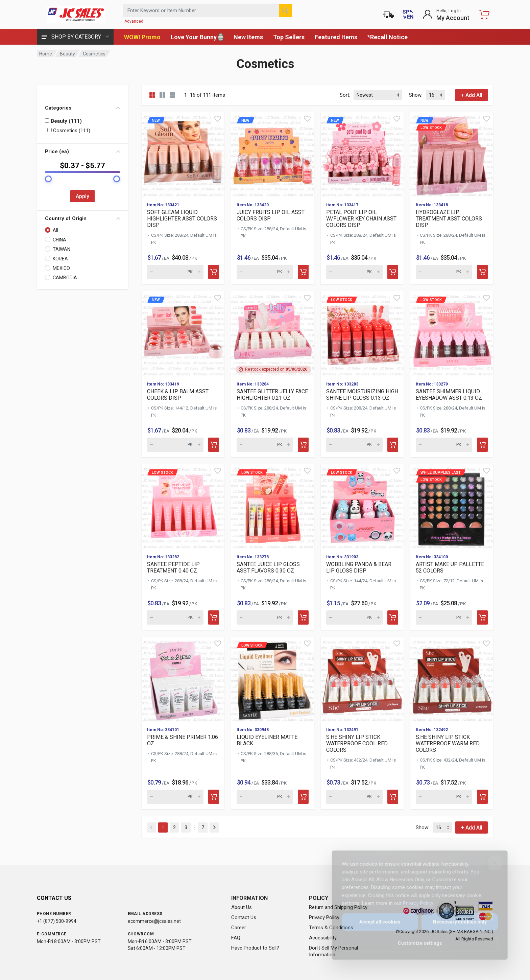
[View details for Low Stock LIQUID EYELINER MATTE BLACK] (273, 679)
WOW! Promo (142, 37)
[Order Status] (388, 15)
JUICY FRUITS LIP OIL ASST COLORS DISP (271, 215)
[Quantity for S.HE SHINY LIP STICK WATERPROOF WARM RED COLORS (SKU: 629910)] (444, 797)
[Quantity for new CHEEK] (175, 445)
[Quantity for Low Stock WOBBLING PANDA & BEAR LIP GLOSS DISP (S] (354, 617)
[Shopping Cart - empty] (484, 15)
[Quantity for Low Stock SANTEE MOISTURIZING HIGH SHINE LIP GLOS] (354, 445)
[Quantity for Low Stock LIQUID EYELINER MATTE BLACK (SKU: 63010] (265, 797)
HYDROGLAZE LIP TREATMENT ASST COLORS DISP (449, 219)
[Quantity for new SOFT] (175, 272)
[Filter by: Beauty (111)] (47, 121)
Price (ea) (82, 151)
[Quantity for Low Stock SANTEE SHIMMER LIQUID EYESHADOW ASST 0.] (444, 445)
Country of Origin (82, 218)
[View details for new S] (183, 154)
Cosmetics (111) (69, 131)
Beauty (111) (63, 121)
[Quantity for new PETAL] (354, 272)
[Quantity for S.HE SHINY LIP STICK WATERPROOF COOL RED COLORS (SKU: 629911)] (354, 797)
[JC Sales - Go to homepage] (76, 15)
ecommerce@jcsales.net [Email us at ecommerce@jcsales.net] (154, 921)
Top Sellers (289, 37)
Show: (416, 95)
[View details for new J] (273, 154)
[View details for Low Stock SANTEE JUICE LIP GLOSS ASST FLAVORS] (273, 506)
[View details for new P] (362, 154)
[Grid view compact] (152, 95)
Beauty (67, 54)
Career (239, 928)
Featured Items (336, 37)
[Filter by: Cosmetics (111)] (50, 130)
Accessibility (323, 938)
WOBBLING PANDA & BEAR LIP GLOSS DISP (359, 567)
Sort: (345, 95)
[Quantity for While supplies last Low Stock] (444, 617)
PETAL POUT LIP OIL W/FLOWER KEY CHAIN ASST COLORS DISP (361, 219)
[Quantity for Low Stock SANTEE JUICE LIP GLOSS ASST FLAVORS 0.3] (265, 617)
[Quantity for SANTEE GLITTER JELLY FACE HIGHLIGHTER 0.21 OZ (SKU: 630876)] (265, 445)
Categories (82, 108)
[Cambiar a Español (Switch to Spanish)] (408, 15)
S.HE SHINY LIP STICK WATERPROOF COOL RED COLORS (357, 743)
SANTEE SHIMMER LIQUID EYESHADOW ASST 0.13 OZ (449, 395)
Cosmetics (94, 54)
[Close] (490, 863)
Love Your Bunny (197, 37)
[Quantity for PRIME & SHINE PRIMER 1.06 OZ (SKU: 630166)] (175, 797)
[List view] (172, 95)
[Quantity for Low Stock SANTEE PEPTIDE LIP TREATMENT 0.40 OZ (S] (175, 617)
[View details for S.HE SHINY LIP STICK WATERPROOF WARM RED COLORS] (452, 679)
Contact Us (244, 917)
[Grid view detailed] (162, 95)
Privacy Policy (324, 917)
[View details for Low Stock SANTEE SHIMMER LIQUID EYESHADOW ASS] (452, 334)
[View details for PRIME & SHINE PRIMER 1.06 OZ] (183, 679)
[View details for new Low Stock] (452, 154)
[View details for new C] (183, 334)
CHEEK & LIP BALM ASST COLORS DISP (178, 395)
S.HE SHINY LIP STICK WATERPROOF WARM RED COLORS (448, 743)
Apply (82, 196)
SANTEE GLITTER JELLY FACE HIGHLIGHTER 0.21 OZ (272, 395)
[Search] (285, 10)
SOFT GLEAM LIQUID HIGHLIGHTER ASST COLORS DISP (182, 219)
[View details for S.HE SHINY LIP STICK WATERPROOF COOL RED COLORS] (362, 679)
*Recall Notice (388, 37)
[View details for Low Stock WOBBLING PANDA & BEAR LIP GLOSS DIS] (362, 506)
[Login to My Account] (446, 15)
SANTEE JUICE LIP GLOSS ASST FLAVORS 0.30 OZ (268, 567)
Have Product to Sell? (255, 948)
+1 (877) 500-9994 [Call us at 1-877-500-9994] (57, 921)
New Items (248, 37)
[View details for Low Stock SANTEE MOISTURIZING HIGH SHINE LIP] (362, 334)
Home (46, 54)
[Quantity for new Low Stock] (444, 272)
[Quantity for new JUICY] (265, 272)
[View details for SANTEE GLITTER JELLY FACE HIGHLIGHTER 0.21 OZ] (273, 334)
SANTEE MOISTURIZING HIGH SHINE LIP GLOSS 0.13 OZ (362, 395)
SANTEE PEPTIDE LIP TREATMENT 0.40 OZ (173, 567)
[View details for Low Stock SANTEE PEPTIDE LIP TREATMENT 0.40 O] (183, 506)
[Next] (214, 827)
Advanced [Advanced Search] (134, 21)
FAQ (236, 938)
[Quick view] (218, 119)
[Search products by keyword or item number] (207, 10)
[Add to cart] (214, 272)
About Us (242, 907)
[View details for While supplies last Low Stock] (452, 506)
